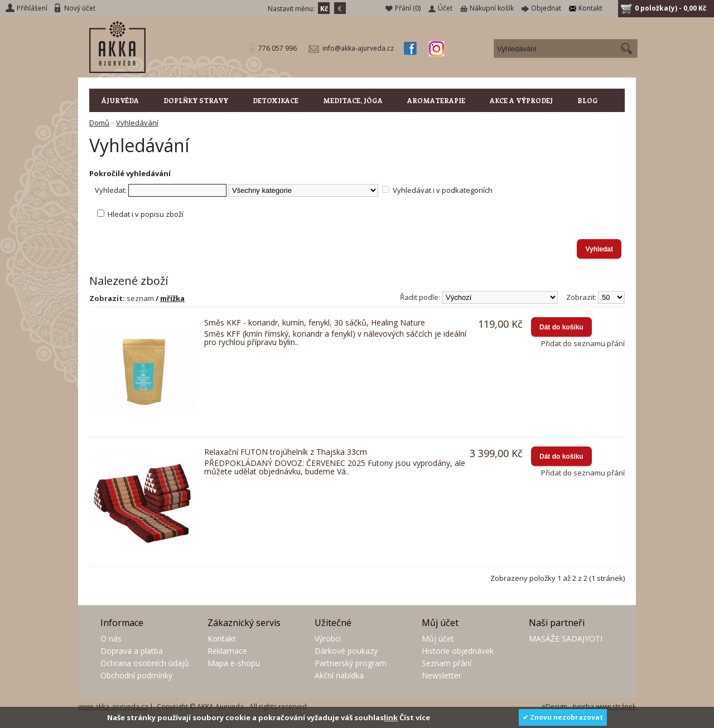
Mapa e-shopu (234, 663)
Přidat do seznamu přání (583, 343)
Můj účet (438, 639)
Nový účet (80, 8)
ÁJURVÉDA (120, 100)
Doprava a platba (132, 651)
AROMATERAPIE (436, 100)
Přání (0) (408, 8)
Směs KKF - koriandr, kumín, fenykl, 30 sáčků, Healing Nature (315, 322)
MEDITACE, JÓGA (353, 100)
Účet (445, 8)
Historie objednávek (458, 651)
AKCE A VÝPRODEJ (521, 100)
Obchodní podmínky (136, 675)
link (391, 717)
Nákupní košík (492, 8)
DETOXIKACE (276, 100)
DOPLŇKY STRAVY (196, 100)
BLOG (588, 100)
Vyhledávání (137, 123)
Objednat (546, 8)
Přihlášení (32, 8)
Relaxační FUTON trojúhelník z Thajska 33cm (286, 452)
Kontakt (590, 8)
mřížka (172, 298)
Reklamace (227, 651)
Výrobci (328, 639)
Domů (99, 123)
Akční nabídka (339, 675)
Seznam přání (447, 663)
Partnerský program (351, 663)
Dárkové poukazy (346, 651)
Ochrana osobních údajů (145, 663)
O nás (111, 639)
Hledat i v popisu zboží (146, 214)
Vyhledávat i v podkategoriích (443, 190)
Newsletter (442, 675)
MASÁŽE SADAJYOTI (566, 639)
